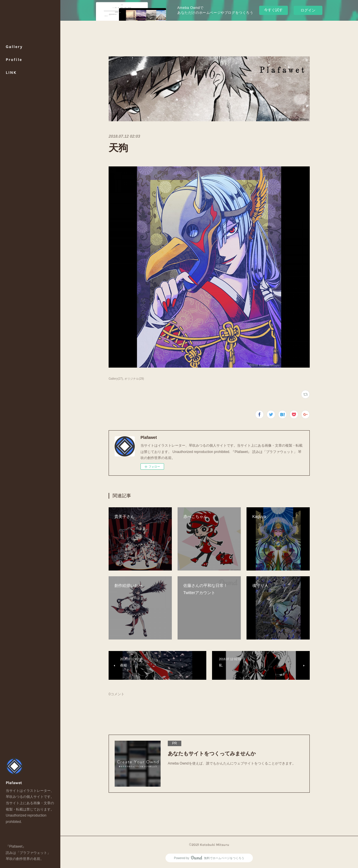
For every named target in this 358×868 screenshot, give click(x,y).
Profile (14, 60)
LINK (11, 73)
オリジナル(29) (134, 379)
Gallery (14, 47)
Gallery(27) (116, 379)
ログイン (308, 10)
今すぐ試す (273, 10)
